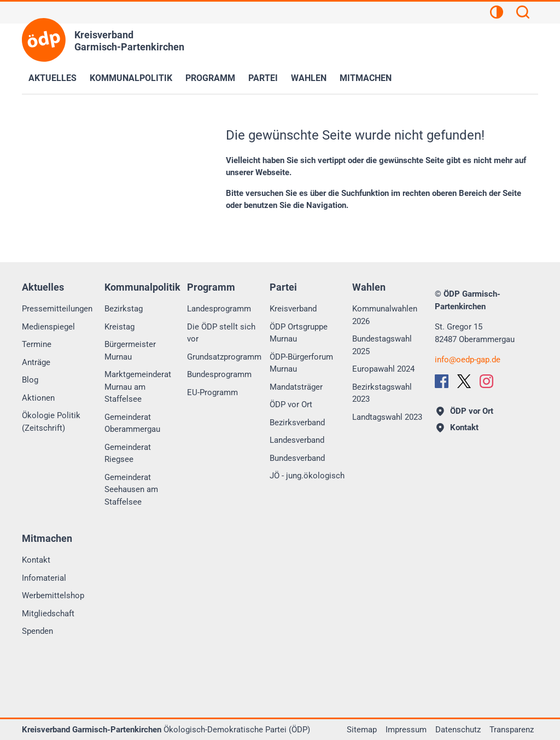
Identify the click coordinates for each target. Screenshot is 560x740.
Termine (37, 344)
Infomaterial (44, 578)
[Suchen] (523, 14)
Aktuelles (52, 78)
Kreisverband (293, 309)
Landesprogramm (219, 309)
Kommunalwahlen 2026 (385, 315)
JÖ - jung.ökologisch (307, 476)
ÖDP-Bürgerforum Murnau (301, 363)
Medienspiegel (48, 327)
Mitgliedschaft (48, 614)
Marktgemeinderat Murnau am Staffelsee (138, 387)
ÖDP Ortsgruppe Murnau (299, 333)
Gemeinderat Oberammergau (132, 423)
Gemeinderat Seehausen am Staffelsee (131, 490)
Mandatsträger (296, 387)
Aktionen (38, 398)
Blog (30, 380)
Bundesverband (297, 458)
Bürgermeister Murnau (130, 351)
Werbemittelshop (53, 596)
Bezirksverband (297, 423)
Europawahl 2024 (383, 369)
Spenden (37, 631)
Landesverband (297, 440)
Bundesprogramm (219, 374)
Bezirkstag (124, 309)
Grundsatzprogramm (224, 357)
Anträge (36, 362)
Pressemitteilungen (57, 309)
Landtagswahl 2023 (387, 417)
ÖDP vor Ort (291, 404)
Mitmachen (366, 78)
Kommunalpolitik (131, 78)
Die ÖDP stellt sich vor (221, 333)
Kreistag (119, 327)
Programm (210, 78)
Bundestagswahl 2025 (382, 345)
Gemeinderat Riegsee (128, 453)
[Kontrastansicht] (497, 14)
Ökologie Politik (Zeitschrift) (51, 422)
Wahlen (309, 78)
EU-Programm (212, 392)
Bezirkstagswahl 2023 (382, 393)
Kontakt (36, 560)
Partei (263, 78)
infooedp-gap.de (468, 360)
